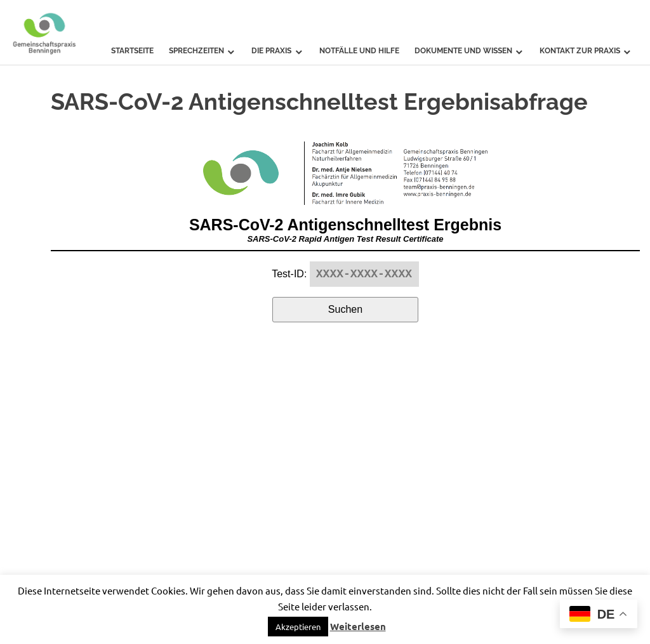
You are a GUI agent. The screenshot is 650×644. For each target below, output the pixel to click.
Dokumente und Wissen (463, 51)
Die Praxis (271, 51)
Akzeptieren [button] (298, 627)
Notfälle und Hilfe (359, 51)
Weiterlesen (358, 626)
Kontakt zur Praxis (580, 51)
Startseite (132, 51)
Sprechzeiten (196, 51)
